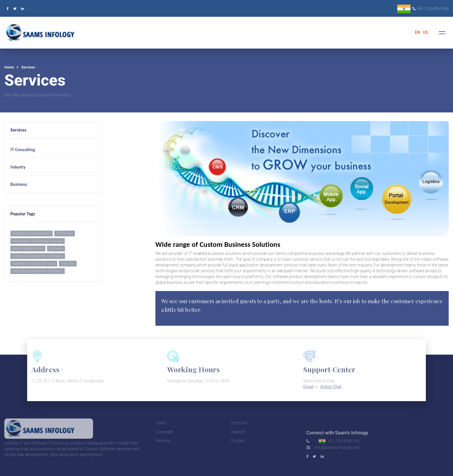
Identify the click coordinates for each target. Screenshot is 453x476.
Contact (238, 441)
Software (56, 249)
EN (417, 32)
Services (28, 67)
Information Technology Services (38, 241)
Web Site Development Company (38, 271)
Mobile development (28, 249)
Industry (18, 167)
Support (238, 432)
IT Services (65, 234)
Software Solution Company (34, 264)
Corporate (164, 432)
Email (308, 387)
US (426, 32)
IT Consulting (23, 150)
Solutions (239, 423)
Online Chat (331, 387)
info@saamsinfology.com (338, 447)
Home (9, 67)
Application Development (31, 234)
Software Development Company (38, 256)
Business (19, 184)
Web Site (68, 264)
